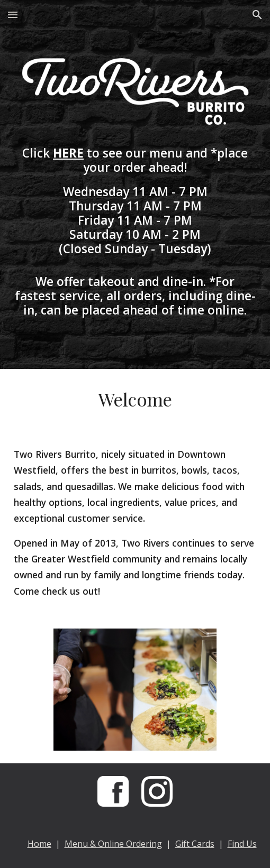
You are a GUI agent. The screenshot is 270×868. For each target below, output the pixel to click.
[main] (135, 232)
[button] (13, 15)
